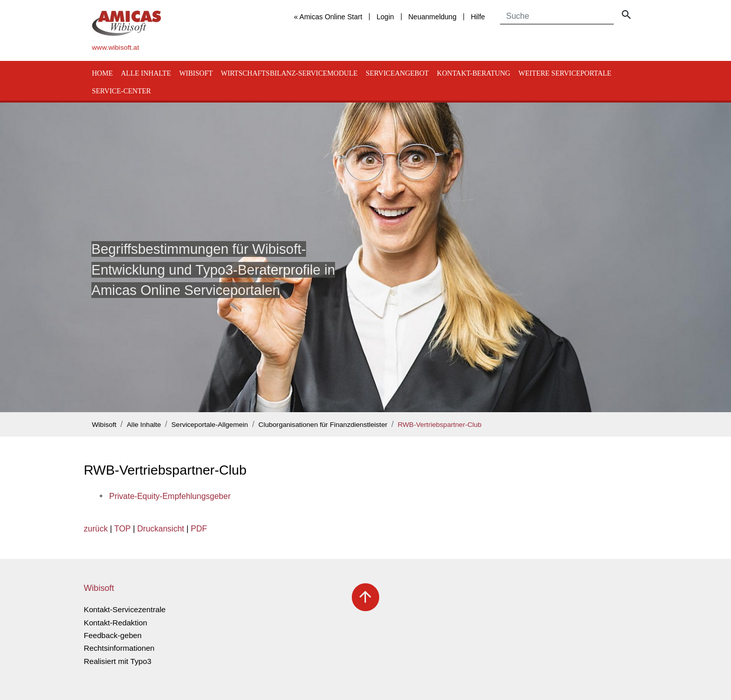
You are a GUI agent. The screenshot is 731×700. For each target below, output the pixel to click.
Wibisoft (196, 73)
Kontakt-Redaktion (115, 623)
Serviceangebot (397, 73)
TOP (122, 529)
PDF (199, 529)
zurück (96, 529)
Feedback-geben (113, 635)
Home (102, 73)
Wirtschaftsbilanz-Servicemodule (289, 73)
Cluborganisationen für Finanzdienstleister (323, 425)
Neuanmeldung (432, 17)
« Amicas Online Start (328, 17)
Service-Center (121, 91)
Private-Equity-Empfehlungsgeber (170, 496)
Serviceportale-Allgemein (210, 425)
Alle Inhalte (146, 73)
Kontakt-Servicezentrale (125, 609)
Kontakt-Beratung (474, 73)
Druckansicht (160, 529)
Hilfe (478, 17)
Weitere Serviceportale (565, 73)
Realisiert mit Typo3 (118, 661)
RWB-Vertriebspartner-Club (439, 425)
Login (385, 17)
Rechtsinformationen (119, 648)
